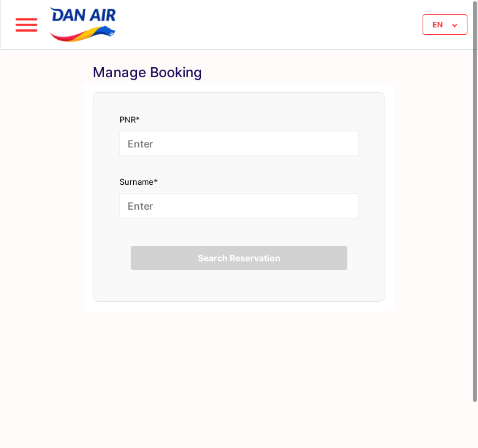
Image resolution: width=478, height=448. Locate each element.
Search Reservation (239, 258)
